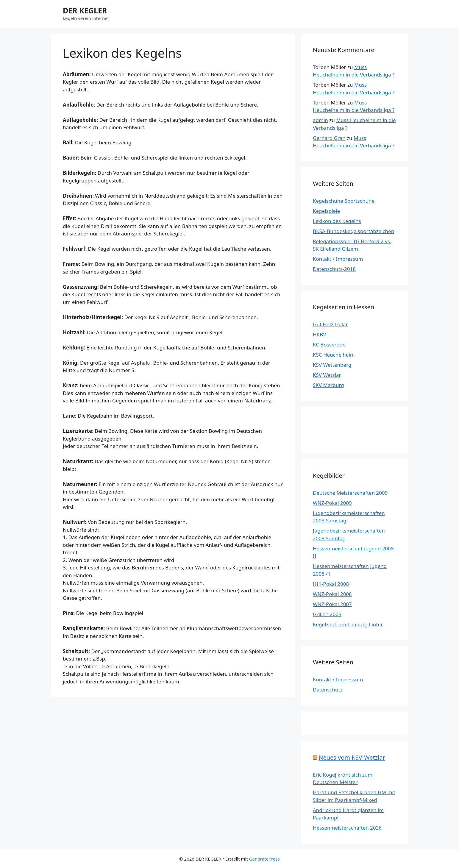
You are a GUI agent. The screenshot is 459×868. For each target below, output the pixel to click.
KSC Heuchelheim (334, 355)
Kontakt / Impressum (338, 259)
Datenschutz (328, 690)
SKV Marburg (328, 385)
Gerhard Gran (329, 138)
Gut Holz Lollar (330, 324)
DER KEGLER (85, 10)
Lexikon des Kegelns (337, 221)
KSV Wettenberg (332, 365)
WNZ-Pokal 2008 (332, 594)
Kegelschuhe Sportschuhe (344, 201)
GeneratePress (264, 859)
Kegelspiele (326, 211)
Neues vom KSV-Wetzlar (352, 757)
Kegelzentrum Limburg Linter (348, 624)
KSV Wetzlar (327, 375)
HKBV (319, 334)
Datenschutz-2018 (334, 269)
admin (320, 120)
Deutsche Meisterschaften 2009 (350, 493)
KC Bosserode (329, 345)
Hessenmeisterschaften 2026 (347, 828)
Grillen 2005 (327, 614)
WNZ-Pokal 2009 (332, 503)
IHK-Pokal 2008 (331, 584)
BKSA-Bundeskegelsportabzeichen (353, 231)
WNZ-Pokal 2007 (332, 604)
